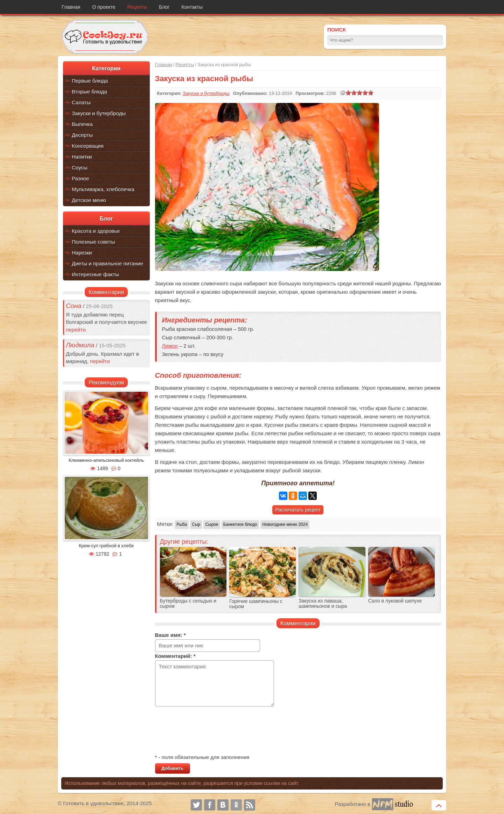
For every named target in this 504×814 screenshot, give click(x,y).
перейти (76, 330)
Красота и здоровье (96, 231)
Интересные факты (95, 274)
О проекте (104, 7)
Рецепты (137, 7)
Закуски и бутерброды (99, 113)
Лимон (170, 346)
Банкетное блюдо (240, 524)
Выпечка (82, 124)
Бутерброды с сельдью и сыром (188, 604)
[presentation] (208, 731)
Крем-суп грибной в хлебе (106, 546)
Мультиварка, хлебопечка (103, 189)
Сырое (212, 524)
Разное (80, 178)
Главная (71, 7)
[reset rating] (343, 93)
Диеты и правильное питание (107, 263)
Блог (164, 7)
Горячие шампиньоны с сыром (256, 604)
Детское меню (89, 200)
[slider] (359, 93)
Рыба (182, 524)
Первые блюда (90, 81)
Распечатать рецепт (298, 510)
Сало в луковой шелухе (395, 601)
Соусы (80, 168)
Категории (106, 68)
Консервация (88, 146)
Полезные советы (93, 242)
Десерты (82, 135)
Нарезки (82, 253)
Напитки (82, 157)
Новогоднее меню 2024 (285, 524)
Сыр (196, 524)
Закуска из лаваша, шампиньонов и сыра (323, 604)
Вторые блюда (89, 92)
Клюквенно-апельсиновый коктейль (106, 460)
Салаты (81, 102)
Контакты (192, 7)
